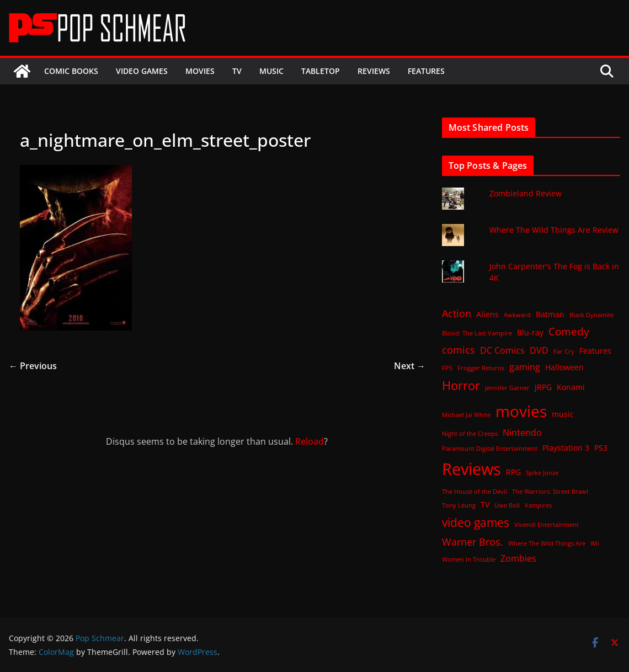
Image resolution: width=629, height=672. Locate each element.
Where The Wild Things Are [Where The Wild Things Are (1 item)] (547, 543)
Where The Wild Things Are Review (554, 230)
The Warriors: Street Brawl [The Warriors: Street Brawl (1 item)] (550, 492)
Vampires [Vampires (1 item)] (538, 505)
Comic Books (71, 71)
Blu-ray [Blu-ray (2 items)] (530, 332)
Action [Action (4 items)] (457, 313)
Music (271, 71)
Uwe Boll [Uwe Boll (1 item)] (507, 505)
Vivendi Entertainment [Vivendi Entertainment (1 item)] (547, 525)
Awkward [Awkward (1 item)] (517, 315)
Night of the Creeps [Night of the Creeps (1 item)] (470, 434)
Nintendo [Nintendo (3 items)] (522, 433)
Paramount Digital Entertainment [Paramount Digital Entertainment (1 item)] (490, 449)
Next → (410, 366)
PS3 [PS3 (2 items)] (601, 448)
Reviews (374, 71)
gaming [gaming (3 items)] (525, 367)
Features (426, 71)
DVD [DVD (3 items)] (539, 350)
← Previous (33, 366)
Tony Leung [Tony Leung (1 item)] (459, 505)
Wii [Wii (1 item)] (595, 543)
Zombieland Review (526, 193)
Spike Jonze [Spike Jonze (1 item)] (542, 473)
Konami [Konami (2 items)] (571, 387)
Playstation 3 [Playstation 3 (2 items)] (566, 448)
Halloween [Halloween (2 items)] (564, 367)
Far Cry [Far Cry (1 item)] (564, 351)
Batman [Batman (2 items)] (550, 314)
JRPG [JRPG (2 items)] (543, 387)
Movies (200, 71)
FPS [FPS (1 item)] (447, 368)
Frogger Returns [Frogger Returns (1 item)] (481, 368)
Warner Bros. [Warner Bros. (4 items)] (473, 542)
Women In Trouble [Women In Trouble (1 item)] (469, 559)
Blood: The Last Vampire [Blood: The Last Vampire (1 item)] (477, 333)
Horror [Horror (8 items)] (461, 385)
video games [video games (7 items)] (476, 522)
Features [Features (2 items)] (595, 351)
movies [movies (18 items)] (521, 411)
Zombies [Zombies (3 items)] (518, 558)
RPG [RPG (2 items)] (513, 472)
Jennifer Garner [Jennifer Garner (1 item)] (507, 388)
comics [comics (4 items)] (459, 350)
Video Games (142, 71)
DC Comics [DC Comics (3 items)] (502, 350)
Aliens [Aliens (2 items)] (487, 314)
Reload (310, 441)
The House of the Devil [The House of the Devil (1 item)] (475, 492)
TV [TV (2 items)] (485, 505)
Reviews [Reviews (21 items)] (471, 469)
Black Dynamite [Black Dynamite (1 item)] (591, 315)
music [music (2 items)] (563, 414)
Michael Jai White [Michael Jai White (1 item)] (466, 415)
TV (237, 71)
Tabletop (321, 71)
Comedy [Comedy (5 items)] (569, 331)
